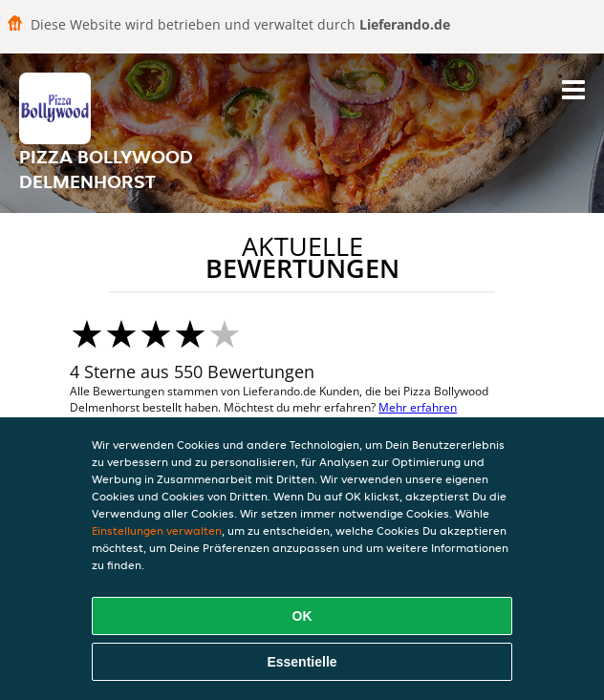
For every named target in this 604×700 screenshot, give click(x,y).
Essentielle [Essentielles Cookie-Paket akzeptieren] (302, 662)
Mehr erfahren (418, 407)
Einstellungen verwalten (157, 530)
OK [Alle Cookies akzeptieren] (302, 616)
